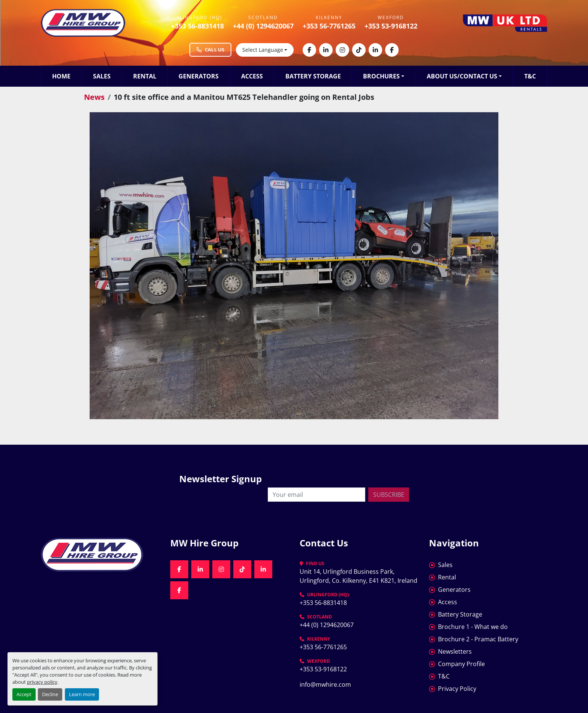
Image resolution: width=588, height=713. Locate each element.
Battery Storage (313, 76)
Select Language (263, 50)
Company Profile (461, 664)
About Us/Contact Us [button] (462, 76)
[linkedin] (326, 50)
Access (252, 76)
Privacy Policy (457, 689)
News (94, 97)
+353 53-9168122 (391, 26)
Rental (145, 76)
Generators (199, 76)
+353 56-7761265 (329, 26)
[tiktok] (359, 50)
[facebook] (309, 50)
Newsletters (455, 651)
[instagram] (342, 50)
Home (61, 76)
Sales (102, 76)
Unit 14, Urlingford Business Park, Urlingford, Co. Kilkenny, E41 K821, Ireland (358, 576)
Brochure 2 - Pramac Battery (478, 639)
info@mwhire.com (325, 684)
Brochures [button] (381, 76)
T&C (530, 76)
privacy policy (42, 682)
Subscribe (389, 495)
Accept (24, 694)
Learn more (82, 694)
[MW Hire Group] (100, 555)
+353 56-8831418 (197, 26)
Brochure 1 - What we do (473, 627)
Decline (50, 694)
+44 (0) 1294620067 (263, 26)
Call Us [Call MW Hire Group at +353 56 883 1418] (210, 50)
